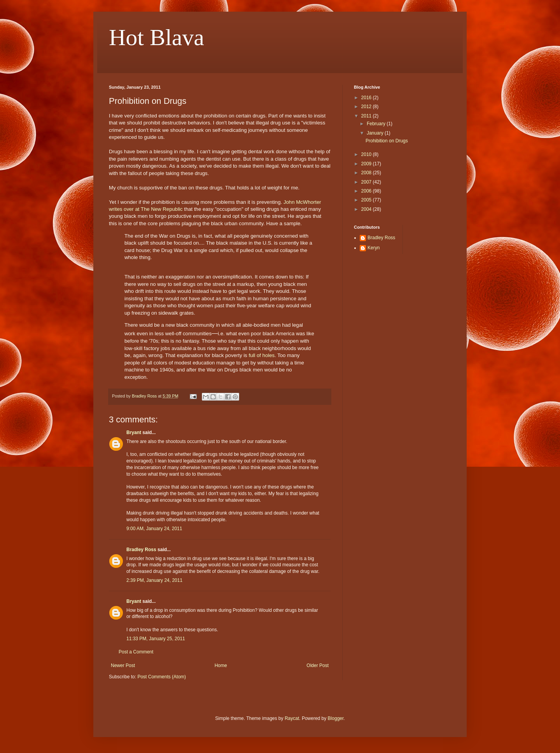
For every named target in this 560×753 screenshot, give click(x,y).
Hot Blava (157, 37)
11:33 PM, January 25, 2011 (156, 639)
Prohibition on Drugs (387, 141)
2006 (367, 191)
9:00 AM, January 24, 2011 (154, 529)
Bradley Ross (141, 550)
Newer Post (123, 665)
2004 (367, 209)
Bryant (134, 433)
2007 (367, 182)
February (377, 124)
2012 (367, 107)
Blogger (336, 718)
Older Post (318, 665)
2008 (367, 173)
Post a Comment (136, 652)
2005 (367, 200)
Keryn (374, 248)
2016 (367, 98)
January (376, 133)
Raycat (292, 718)
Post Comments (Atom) (162, 677)
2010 (367, 154)
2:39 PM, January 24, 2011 (154, 580)
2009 (367, 164)
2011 (367, 116)
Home (221, 665)
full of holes (262, 355)
